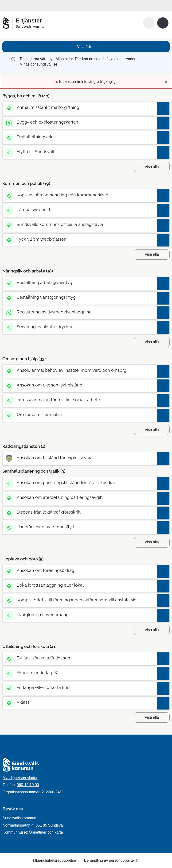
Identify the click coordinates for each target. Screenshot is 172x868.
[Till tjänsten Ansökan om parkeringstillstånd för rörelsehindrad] (80, 483)
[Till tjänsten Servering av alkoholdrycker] (80, 327)
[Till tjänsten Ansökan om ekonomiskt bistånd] (80, 385)
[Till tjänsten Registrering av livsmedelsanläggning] (80, 312)
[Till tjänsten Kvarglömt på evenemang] (80, 615)
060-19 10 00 (28, 785)
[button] (149, 23)
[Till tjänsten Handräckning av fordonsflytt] (80, 527)
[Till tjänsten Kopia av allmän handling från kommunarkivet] (80, 195)
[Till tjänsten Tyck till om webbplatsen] (80, 239)
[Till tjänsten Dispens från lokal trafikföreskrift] (80, 512)
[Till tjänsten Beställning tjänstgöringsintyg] (80, 297)
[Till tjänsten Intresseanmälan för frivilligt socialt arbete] (80, 400)
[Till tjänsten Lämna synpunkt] (80, 210)
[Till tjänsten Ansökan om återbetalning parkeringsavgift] (80, 497)
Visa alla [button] (152, 167)
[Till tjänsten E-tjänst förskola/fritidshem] (80, 658)
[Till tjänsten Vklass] (80, 702)
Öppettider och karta (46, 832)
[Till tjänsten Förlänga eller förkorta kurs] (80, 687)
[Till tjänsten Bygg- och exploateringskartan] (80, 122)
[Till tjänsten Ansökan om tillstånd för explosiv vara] (80, 458)
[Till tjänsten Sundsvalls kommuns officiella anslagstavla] (80, 224)
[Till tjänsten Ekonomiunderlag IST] (80, 673)
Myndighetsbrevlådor (20, 778)
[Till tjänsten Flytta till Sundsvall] (80, 152)
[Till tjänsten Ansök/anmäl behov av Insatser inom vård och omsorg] (80, 370)
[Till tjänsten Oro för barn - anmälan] (80, 414)
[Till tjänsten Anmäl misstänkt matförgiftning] (80, 107)
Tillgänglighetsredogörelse (54, 860)
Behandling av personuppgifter (110, 860)
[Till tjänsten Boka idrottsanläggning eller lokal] (80, 585)
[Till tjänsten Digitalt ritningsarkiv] (80, 137)
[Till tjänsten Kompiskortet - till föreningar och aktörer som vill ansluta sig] (80, 600)
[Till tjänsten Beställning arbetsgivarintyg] (80, 282)
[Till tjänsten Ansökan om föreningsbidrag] (80, 570)
